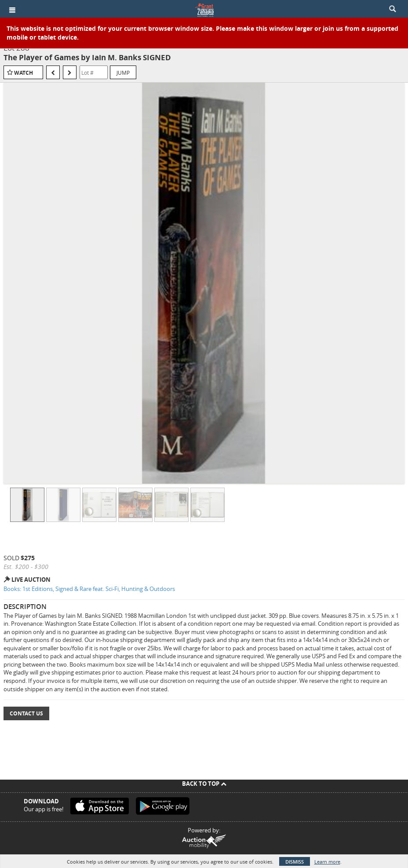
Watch (24, 73)
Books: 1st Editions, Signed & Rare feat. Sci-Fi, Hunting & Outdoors (89, 589)
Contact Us (26, 713)
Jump (123, 73)
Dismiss (295, 862)
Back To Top (204, 784)
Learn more (327, 862)
